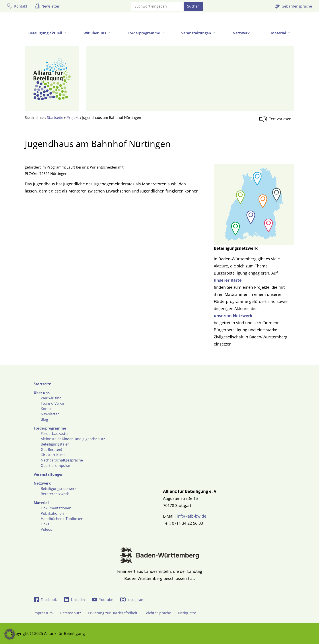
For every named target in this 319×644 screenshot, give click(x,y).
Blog (44, 419)
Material (41, 503)
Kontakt (47, 409)
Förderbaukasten (55, 434)
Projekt (73, 118)
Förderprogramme (50, 428)
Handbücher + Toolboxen (62, 519)
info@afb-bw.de (192, 516)
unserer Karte (228, 280)
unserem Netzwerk (233, 316)
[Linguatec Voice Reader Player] (276, 119)
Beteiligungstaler (55, 444)
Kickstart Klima (53, 455)
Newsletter (50, 414)
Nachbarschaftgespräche (62, 460)
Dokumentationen (56, 508)
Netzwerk (42, 483)
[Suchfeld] (157, 6)
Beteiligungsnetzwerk (59, 489)
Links (45, 524)
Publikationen (52, 513)
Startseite (55, 118)
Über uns (42, 393)
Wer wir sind (51, 398)
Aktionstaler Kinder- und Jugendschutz (73, 439)
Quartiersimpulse (55, 465)
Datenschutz (70, 613)
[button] (10, 634)
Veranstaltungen (49, 474)
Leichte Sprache (158, 613)
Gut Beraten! (51, 450)
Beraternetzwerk (55, 494)
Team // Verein (53, 403)
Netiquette (187, 613)
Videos (46, 529)
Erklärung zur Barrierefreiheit (113, 613)
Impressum (43, 613)
